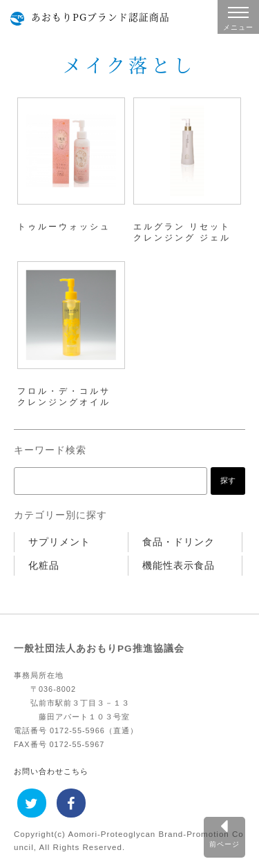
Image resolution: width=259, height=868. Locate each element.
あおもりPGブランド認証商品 (100, 17)
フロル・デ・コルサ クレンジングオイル (64, 397)
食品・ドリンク (179, 542)
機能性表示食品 (179, 566)
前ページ (224, 844)
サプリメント (59, 542)
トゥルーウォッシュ (64, 227)
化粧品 (44, 566)
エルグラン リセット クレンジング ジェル (182, 232)
